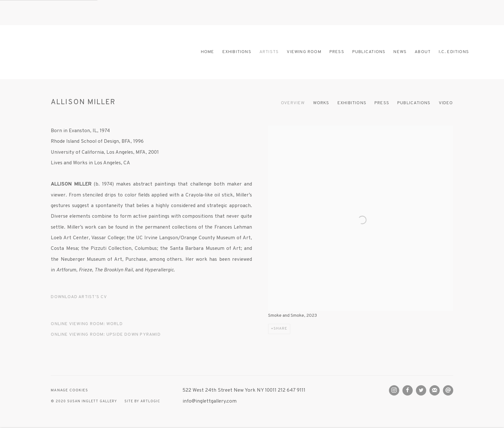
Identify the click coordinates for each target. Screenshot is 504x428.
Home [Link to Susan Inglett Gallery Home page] (208, 52)
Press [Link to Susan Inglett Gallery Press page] (337, 52)
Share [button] (280, 329)
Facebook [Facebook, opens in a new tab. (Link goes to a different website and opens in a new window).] (408, 390)
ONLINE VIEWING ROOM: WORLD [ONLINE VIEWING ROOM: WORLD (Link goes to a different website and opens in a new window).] (87, 324)
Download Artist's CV (82, 298)
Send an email (448, 390)
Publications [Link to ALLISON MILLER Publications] (414, 103)
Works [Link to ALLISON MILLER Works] (321, 103)
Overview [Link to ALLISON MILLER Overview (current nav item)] (293, 103)
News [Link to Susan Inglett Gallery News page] (400, 52)
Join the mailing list (435, 390)
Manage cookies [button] (69, 391)
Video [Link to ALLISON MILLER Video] (446, 103)
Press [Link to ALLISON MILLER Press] (382, 103)
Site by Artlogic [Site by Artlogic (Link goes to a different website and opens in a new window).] (142, 401)
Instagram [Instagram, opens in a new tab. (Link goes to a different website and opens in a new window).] (394, 390)
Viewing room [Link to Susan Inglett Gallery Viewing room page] (304, 52)
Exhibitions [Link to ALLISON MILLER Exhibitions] (352, 103)
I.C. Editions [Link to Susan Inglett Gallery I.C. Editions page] (454, 52)
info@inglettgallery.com (210, 401)
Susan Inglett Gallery (84, 52)
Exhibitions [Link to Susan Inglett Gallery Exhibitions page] (237, 52)
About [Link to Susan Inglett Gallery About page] (423, 52)
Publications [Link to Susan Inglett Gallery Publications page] (369, 52)
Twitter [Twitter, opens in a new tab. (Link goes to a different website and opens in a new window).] (421, 390)
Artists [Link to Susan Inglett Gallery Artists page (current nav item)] (269, 52)
